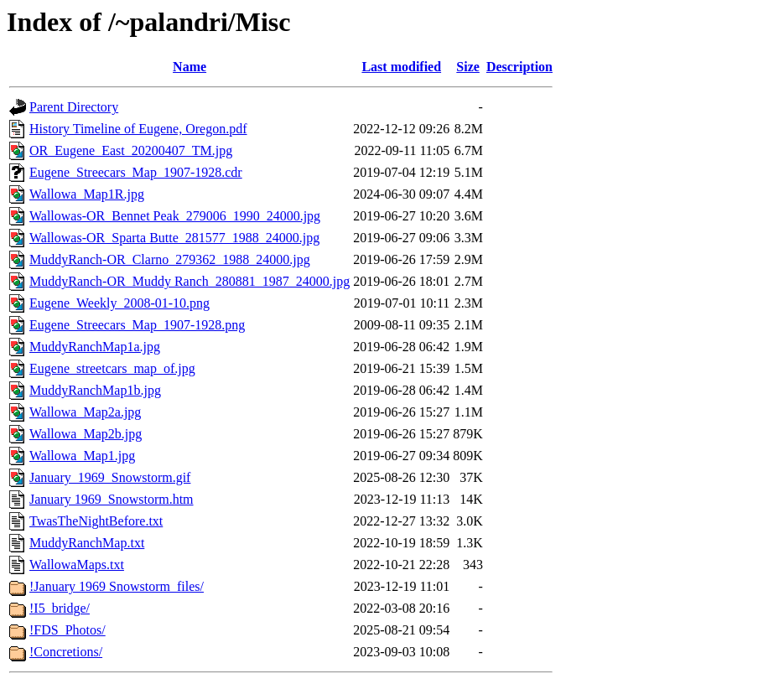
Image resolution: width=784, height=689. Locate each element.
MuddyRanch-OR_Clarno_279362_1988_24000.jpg (170, 259)
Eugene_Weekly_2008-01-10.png (119, 303)
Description (519, 67)
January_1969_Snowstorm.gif (110, 477)
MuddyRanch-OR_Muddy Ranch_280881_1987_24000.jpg (190, 281)
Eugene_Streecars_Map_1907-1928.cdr (136, 172)
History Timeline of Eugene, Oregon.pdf (138, 129)
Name (190, 67)
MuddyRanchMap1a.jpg (95, 347)
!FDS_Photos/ (67, 630)
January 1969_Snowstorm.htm (112, 499)
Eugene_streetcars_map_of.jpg (112, 368)
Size (468, 67)
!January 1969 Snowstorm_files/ (117, 586)
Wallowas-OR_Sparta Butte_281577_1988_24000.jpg (174, 238)
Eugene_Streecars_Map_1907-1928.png (137, 325)
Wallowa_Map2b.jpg (86, 434)
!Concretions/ (66, 652)
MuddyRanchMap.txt (87, 543)
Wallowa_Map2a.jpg (85, 412)
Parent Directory (74, 107)
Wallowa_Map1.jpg (82, 456)
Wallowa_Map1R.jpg (87, 194)
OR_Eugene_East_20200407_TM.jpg (131, 150)
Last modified (401, 67)
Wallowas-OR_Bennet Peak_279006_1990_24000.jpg (175, 216)
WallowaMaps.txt (77, 565)
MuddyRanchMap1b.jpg (95, 390)
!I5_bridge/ (60, 608)
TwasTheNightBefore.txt (96, 521)
